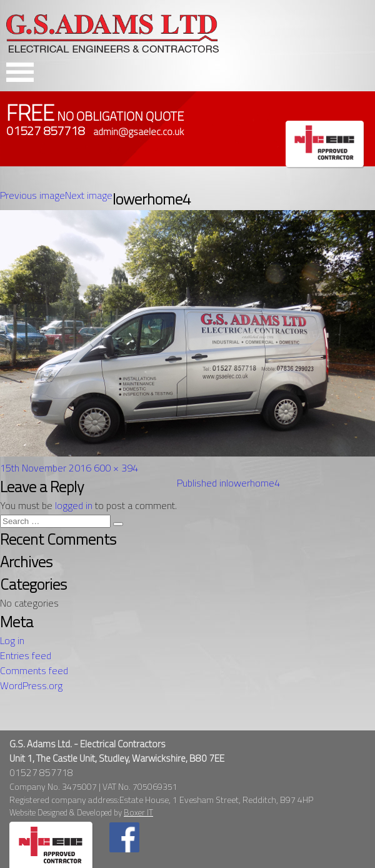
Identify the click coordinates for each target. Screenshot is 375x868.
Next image (89, 195)
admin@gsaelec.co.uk (138, 131)
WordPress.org (31, 685)
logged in (74, 505)
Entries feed (26, 655)
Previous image (32, 195)
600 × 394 (116, 468)
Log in (12, 640)
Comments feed (34, 670)
